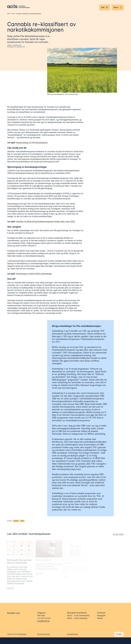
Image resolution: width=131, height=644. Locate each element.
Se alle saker (117, 534)
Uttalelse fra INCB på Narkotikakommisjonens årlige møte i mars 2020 (45, 222)
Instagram (101, 616)
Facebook (16, 521)
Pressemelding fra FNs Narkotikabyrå (31, 143)
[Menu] (118, 7)
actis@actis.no (43, 621)
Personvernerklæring (43, 634)
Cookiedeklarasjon (72, 634)
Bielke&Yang (23, 634)
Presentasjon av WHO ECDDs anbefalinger (34, 274)
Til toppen (119, 634)
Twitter (22, 521)
